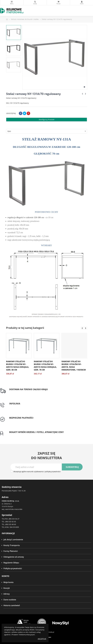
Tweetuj (24, 113)
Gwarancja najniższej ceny (21, 435)
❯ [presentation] (86, 328)
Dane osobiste (10, 600)
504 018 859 (14, 527)
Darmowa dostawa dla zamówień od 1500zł (28, 392)
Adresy (7, 594)
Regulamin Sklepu (11, 563)
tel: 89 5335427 (16, 406)
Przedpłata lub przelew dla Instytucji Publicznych (30, 421)
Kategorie (12, 2)
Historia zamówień (12, 605)
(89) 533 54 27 (14, 519)
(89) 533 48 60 (11, 524)
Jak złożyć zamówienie (13, 540)
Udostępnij (21, 113)
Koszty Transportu (12, 545)
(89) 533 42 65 (11, 522)
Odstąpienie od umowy (14, 557)
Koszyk (7, 588)
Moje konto (8, 582)
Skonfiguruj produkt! (47, 120)
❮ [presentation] (82, 328)
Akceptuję (42, 639)
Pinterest (28, 113)
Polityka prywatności (13, 568)
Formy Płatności (11, 551)
